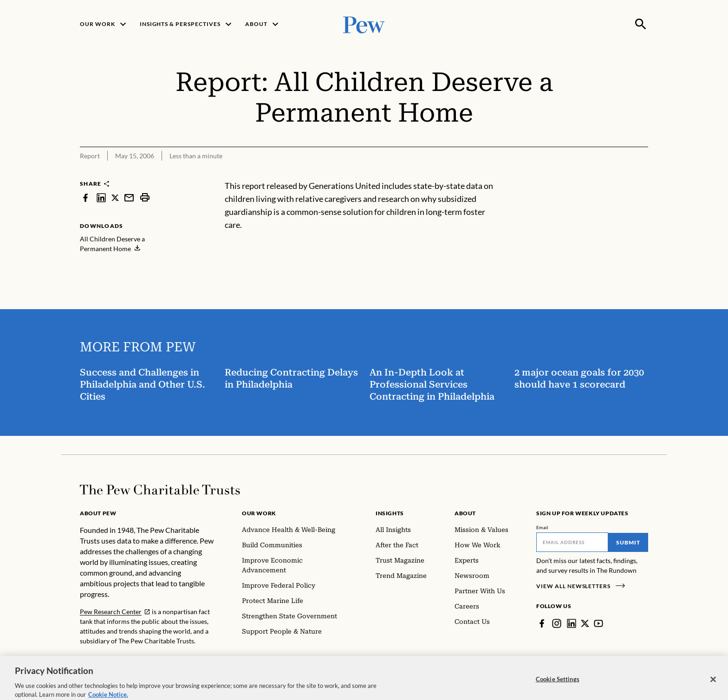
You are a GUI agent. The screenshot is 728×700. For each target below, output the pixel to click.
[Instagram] (557, 623)
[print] (145, 198)
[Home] (160, 490)
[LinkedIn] (572, 623)
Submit (628, 542)
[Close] (713, 690)
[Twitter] (585, 623)
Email (543, 527)
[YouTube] (598, 623)
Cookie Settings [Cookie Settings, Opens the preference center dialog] (558, 689)
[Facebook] (542, 623)
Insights (390, 513)
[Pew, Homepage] (364, 24)
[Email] (572, 542)
